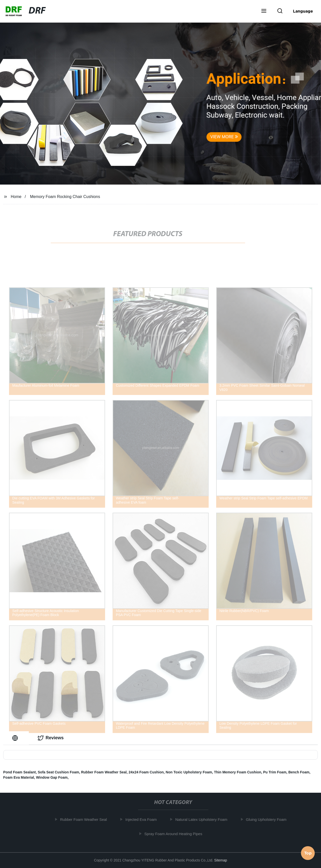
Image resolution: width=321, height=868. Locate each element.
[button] (264, 11)
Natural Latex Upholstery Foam (203, 819)
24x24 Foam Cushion (146, 772)
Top (308, 854)
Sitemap (221, 860)
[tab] (16, 738)
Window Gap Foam (52, 777)
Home (16, 197)
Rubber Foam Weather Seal (104, 772)
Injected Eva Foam (143, 819)
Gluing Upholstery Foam (268, 819)
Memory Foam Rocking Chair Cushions (65, 197)
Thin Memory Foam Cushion (237, 772)
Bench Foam (299, 772)
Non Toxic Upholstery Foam (189, 772)
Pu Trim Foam (275, 772)
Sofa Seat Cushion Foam (59, 772)
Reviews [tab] (51, 738)
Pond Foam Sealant (20, 772)
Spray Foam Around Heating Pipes (175, 834)
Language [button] (303, 11)
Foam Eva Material (19, 777)
